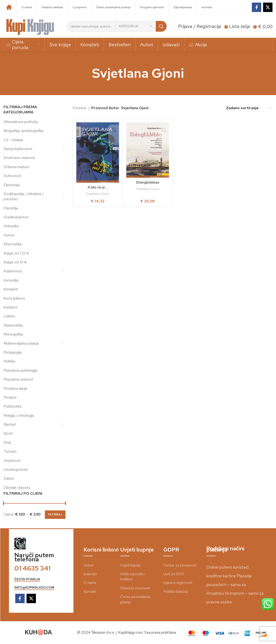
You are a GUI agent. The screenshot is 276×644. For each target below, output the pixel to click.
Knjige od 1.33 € (16, 253)
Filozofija (11, 208)
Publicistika (13, 406)
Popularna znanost (18, 379)
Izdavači (90, 574)
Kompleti (11, 289)
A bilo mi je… (98, 187)
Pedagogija (13, 352)
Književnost (13, 271)
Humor (9, 235)
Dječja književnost (18, 149)
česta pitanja (27, 579)
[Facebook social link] (257, 7)
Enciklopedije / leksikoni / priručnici (24, 196)
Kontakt (90, 592)
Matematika (13, 325)
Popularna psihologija (20, 370)
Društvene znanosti (19, 158)
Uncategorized (15, 469)
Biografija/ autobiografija (23, 131)
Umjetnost (12, 461)
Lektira (9, 316)
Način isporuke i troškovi (133, 577)
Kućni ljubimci (14, 298)
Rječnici (10, 424)
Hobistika (11, 226)
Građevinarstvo (16, 217)
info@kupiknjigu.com (34, 588)
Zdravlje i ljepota (17, 488)
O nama (90, 583)
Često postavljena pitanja (135, 599)
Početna (80, 108)
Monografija (13, 334)
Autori (88, 565)
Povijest (10, 397)
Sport (8, 433)
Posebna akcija (15, 388)
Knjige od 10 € (15, 262)
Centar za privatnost (180, 565)
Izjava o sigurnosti (178, 583)
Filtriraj (55, 514)
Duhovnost (12, 176)
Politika (9, 361)
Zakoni (9, 478)
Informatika (13, 244)
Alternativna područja (21, 122)
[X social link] (268, 7)
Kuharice (10, 307)
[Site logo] (30, 26)
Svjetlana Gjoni (98, 194)
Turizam (10, 451)
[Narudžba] (249, 108)
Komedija (11, 280)
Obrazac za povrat (135, 588)
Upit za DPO (174, 574)
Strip (7, 442)
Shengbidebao (148, 182)
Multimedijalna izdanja (21, 343)
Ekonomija (12, 185)
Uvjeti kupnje (130, 565)
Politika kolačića (176, 592)
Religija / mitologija (19, 415)
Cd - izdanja (13, 140)
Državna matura (16, 167)
